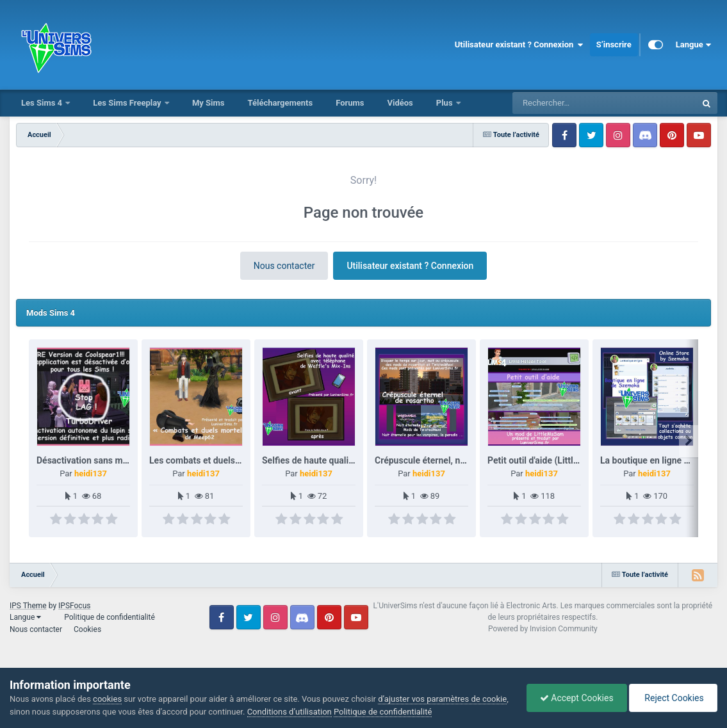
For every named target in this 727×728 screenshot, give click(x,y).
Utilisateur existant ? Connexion (519, 45)
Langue (693, 45)
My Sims (208, 103)
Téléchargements (280, 103)
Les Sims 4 (43, 103)
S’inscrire (614, 44)
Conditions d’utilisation (290, 712)
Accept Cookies (577, 698)
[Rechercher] (569, 103)
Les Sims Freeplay (128, 103)
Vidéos (400, 103)
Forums (350, 103)
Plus (445, 103)
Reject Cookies (673, 698)
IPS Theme (28, 606)
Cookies (87, 629)
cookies (107, 699)
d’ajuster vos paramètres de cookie (442, 699)
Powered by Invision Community (543, 629)
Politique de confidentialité (110, 617)
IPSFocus (74, 606)
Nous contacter (284, 266)
